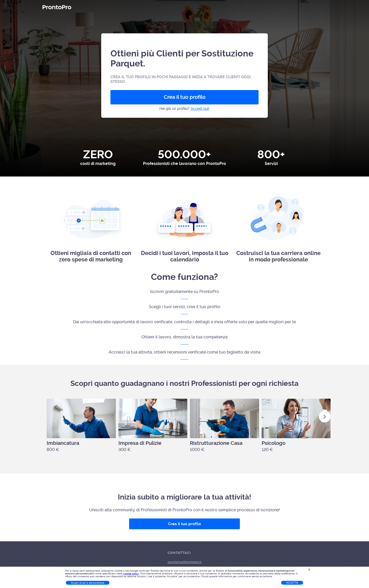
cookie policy (131, 574)
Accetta (292, 583)
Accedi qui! (200, 109)
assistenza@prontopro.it (184, 562)
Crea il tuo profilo (185, 97)
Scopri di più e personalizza (88, 583)
